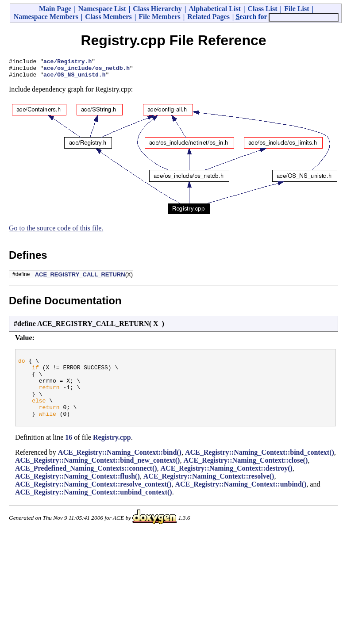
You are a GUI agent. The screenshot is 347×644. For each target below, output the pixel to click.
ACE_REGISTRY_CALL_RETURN (80, 278)
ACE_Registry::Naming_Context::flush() (77, 492)
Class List (262, 9)
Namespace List (102, 9)
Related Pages (208, 17)
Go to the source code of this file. (56, 232)
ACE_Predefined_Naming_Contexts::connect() (86, 484)
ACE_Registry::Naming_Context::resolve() (209, 492)
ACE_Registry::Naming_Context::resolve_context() (93, 500)
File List (297, 9)
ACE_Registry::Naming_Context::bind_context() (260, 468)
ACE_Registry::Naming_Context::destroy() (227, 484)
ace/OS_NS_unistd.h (74, 78)
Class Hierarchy (157, 9)
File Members (160, 17)
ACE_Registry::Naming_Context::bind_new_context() (97, 476)
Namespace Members (46, 17)
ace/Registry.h (67, 62)
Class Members (108, 17)
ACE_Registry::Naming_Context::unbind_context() (94, 508)
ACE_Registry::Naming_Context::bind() (120, 468)
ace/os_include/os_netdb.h (87, 70)
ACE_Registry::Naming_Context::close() (245, 476)
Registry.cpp (112, 453)
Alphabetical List (215, 9)
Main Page (55, 9)
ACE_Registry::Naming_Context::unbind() (241, 500)
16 (69, 453)
